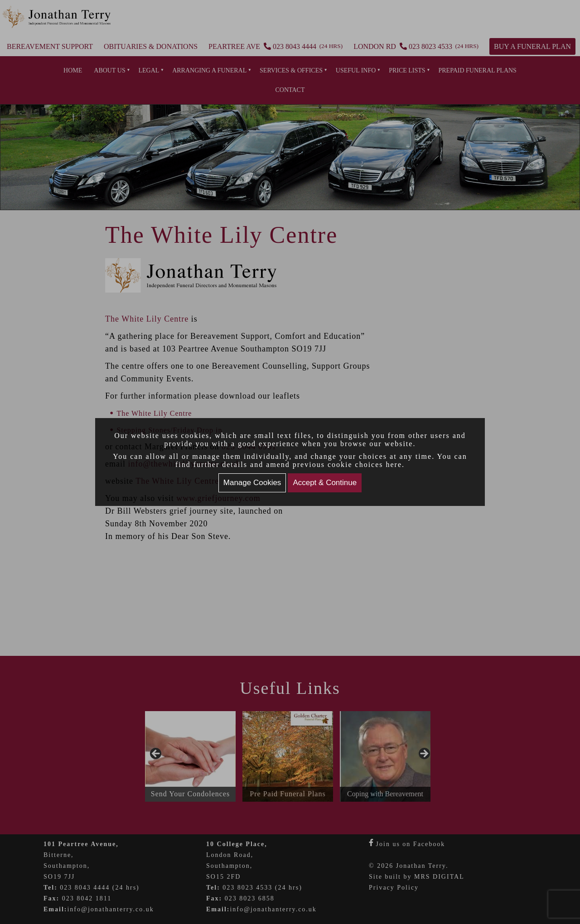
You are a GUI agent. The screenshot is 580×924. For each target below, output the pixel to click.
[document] (290, 462)
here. (396, 464)
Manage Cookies (252, 483)
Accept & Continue (325, 483)
